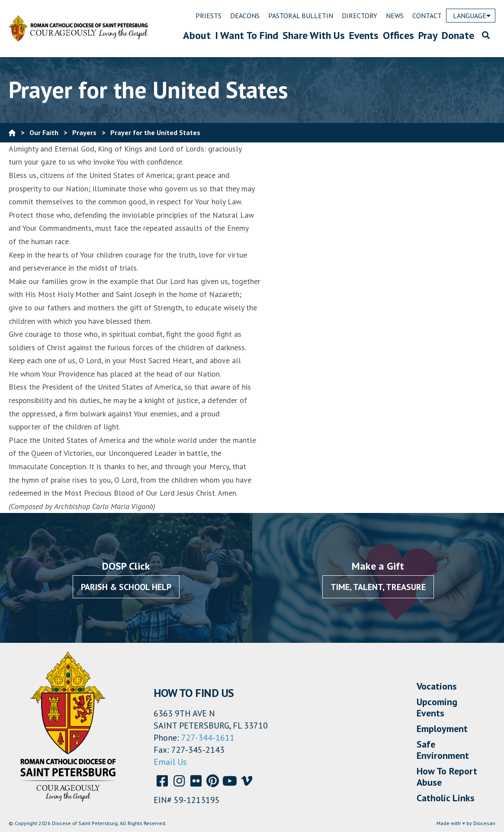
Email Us (170, 762)
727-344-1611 (208, 738)
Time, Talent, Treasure (378, 587)
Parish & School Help (126, 587)
